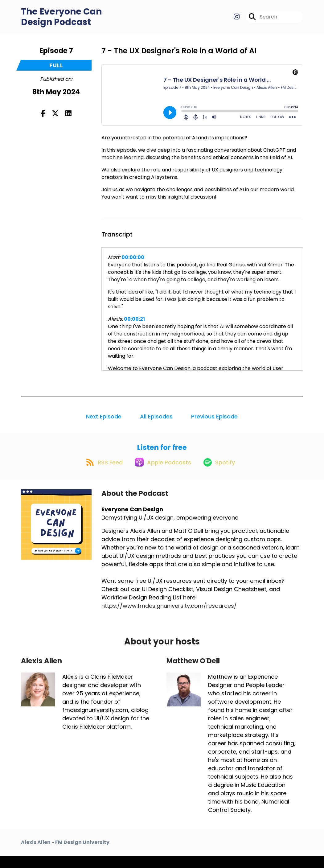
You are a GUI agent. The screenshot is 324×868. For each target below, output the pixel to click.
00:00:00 (133, 263)
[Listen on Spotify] (222, 474)
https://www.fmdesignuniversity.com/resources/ (169, 618)
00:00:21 (134, 325)
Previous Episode (214, 422)
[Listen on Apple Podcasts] (162, 474)
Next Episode (104, 422)
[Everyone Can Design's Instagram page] (237, 20)
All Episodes (156, 422)
